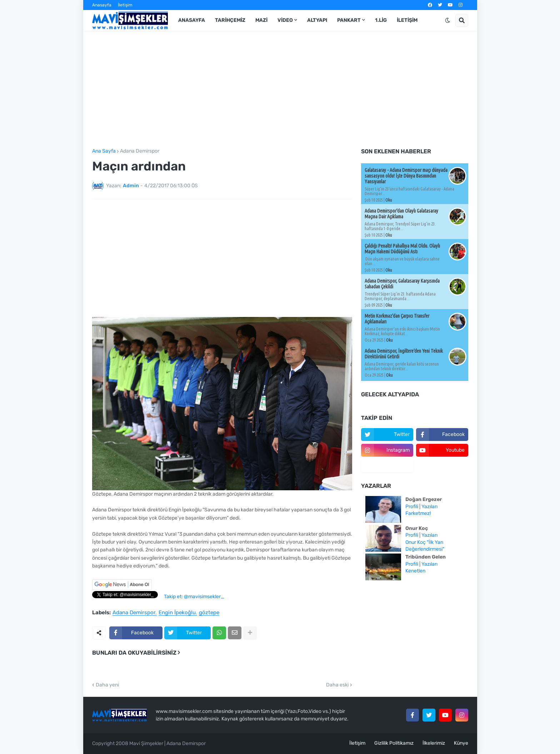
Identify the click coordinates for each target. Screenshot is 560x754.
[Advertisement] (280, 90)
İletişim (125, 5)
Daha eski (337, 685)
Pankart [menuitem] (349, 20)
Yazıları (429, 507)
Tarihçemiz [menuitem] (230, 20)
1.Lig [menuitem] (381, 20)
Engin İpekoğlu (177, 613)
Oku (389, 200)
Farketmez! (418, 513)
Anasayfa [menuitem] (192, 20)
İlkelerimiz (434, 743)
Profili (412, 507)
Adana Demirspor (140, 151)
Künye (461, 743)
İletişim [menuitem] (407, 20)
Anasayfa (102, 5)
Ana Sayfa (104, 151)
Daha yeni (107, 685)
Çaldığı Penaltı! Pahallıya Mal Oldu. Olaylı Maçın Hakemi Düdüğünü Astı (402, 249)
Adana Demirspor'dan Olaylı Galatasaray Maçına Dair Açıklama (401, 214)
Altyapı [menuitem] (317, 20)
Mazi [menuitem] (261, 20)
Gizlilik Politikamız (394, 743)
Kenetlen (415, 571)
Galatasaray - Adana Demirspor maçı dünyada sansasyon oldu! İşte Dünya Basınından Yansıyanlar (406, 176)
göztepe (209, 613)
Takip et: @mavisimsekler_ (194, 597)
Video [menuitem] (285, 20)
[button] (447, 20)
